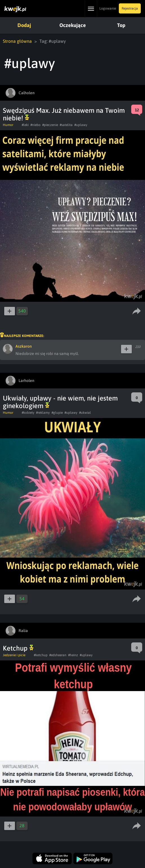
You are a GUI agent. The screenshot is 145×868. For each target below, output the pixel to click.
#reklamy (43, 413)
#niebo (35, 125)
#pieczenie (50, 125)
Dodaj (24, 25)
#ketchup (41, 655)
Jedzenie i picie (14, 655)
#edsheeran (58, 655)
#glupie (57, 413)
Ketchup (18, 648)
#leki (25, 125)
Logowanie (108, 8)
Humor (8, 125)
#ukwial (85, 413)
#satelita (66, 125)
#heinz (73, 655)
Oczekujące (73, 25)
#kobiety (28, 413)
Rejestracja (130, 8)
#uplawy (81, 125)
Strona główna (17, 41)
